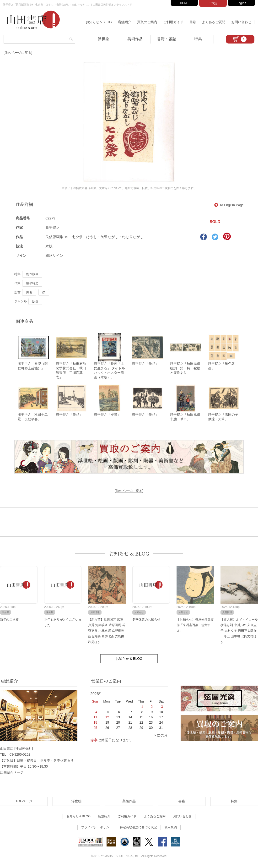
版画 (35, 301)
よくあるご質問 (214, 22)
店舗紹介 (124, 22)
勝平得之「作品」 (145, 364)
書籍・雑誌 (167, 39)
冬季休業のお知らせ (146, 620)
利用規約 (171, 828)
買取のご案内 (147, 22)
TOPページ (24, 802)
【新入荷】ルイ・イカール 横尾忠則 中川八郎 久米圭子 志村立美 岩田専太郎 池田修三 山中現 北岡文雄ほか (239, 631)
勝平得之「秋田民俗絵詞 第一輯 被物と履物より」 (185, 369)
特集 (198, 39)
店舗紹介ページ (12, 773)
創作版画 (32, 274)
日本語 (213, 3)
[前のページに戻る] (18, 53)
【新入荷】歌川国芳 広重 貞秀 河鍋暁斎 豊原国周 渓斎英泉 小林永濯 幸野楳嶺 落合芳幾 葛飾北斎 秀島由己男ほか (107, 631)
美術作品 (135, 39)
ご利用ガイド (173, 22)
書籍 (182, 802)
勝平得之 (53, 227)
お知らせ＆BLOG (99, 22)
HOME (184, 3)
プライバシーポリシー (97, 828)
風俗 (29, 292)
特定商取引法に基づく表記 (138, 828)
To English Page (229, 205)
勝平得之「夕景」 (107, 415)
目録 (193, 22)
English (241, 3)
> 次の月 (161, 736)
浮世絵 (103, 39)
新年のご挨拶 (9, 620)
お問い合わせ (241, 22)
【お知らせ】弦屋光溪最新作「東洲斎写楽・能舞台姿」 (195, 626)
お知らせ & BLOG (129, 554)
